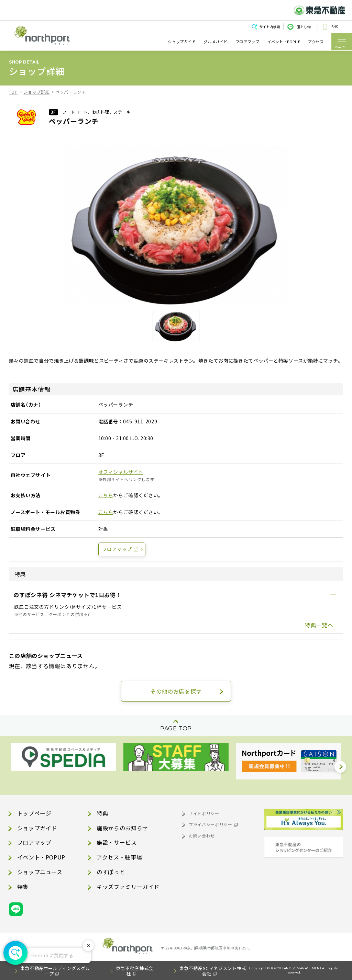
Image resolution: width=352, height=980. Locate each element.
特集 (23, 887)
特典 (102, 813)
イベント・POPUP (284, 42)
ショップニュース (40, 872)
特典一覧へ (319, 625)
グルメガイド (216, 42)
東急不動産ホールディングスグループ (55, 971)
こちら (106, 495)
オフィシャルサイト (121, 472)
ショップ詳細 (36, 92)
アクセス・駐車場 (119, 857)
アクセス (316, 42)
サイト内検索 (269, 27)
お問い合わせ (202, 836)
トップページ (34, 813)
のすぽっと (111, 872)
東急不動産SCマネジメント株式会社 (213, 971)
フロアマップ (247, 42)
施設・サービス (117, 842)
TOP (13, 92)
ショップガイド (182, 42)
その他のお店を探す (176, 691)
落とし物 (304, 27)
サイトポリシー (204, 813)
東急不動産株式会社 (135, 971)
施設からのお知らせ (122, 828)
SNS (335, 27)
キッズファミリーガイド (128, 887)
